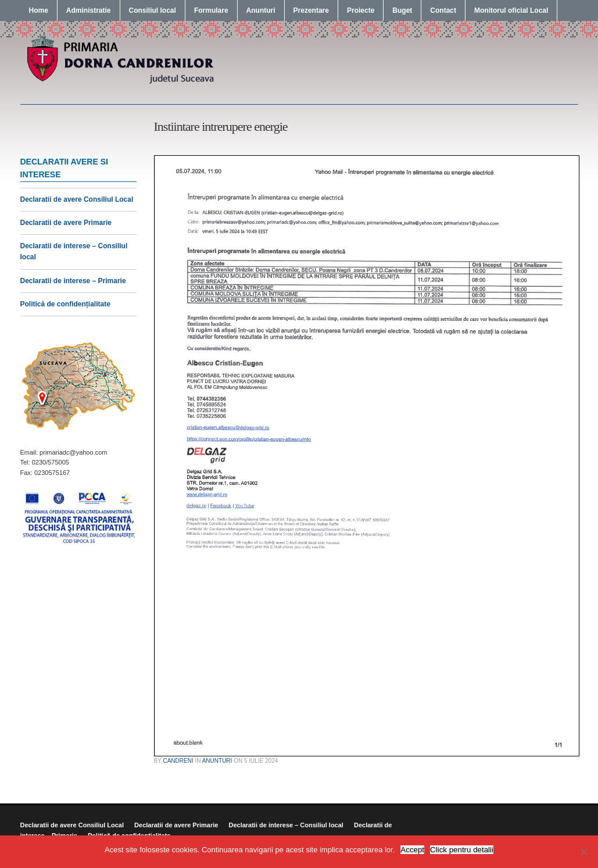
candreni (178, 761)
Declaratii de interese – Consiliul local (286, 825)
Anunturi (261, 10)
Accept (412, 850)
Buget (402, 10)
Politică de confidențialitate (65, 304)
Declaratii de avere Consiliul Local (77, 199)
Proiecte (361, 10)
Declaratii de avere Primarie (66, 223)
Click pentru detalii (462, 850)
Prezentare (311, 10)
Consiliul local (153, 10)
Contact (443, 10)
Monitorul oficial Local (511, 10)
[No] (583, 852)
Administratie (89, 10)
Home (39, 10)
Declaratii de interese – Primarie (73, 281)
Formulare (211, 10)
